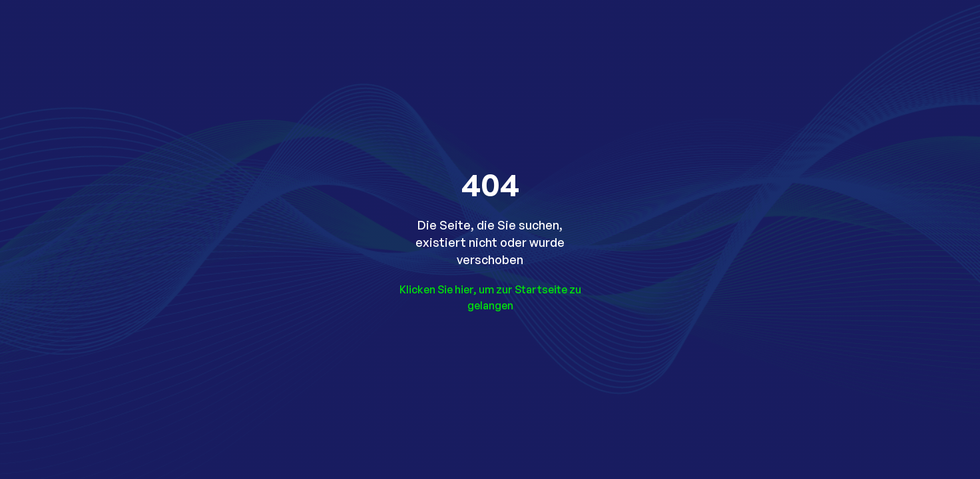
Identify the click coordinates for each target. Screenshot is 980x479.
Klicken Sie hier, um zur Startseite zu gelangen (490, 297)
